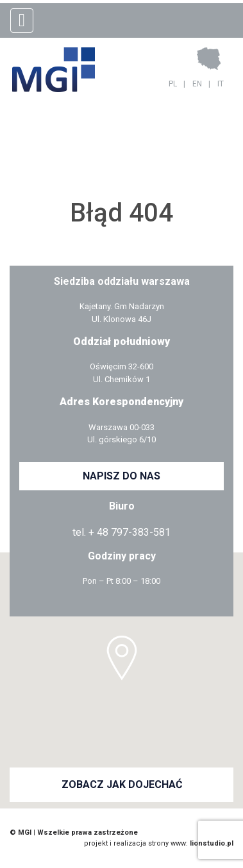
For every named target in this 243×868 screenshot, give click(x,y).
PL (173, 84)
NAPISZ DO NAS (122, 476)
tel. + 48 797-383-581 (122, 532)
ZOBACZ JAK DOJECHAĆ (122, 784)
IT (221, 84)
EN (197, 84)
